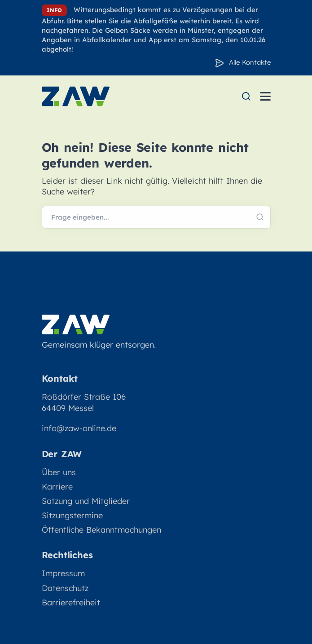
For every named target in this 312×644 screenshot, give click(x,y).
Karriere (57, 487)
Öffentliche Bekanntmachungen (101, 530)
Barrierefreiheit (71, 602)
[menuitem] (246, 96)
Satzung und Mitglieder (86, 501)
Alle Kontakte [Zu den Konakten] (250, 62)
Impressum (63, 573)
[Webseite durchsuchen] (156, 217)
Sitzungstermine (72, 515)
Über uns (59, 472)
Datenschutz (65, 588)
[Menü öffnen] (265, 96)
